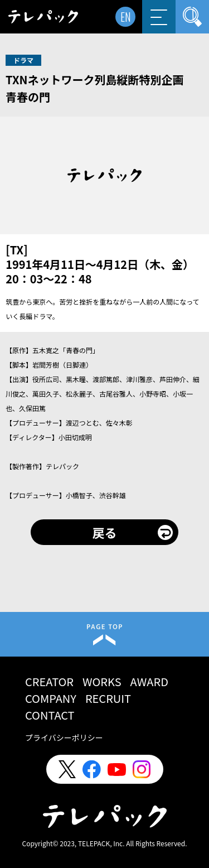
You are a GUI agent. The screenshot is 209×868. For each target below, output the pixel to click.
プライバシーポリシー (64, 737)
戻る (104, 532)
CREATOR (49, 681)
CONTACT (50, 715)
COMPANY (51, 698)
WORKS (102, 681)
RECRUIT (108, 698)
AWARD (149, 681)
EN (126, 17)
